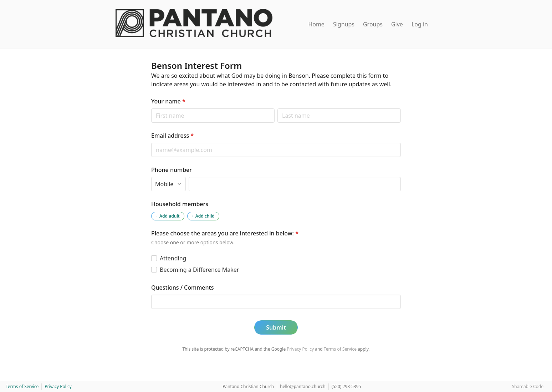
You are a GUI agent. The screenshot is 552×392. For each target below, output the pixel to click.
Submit (276, 327)
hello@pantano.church (303, 386)
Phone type (151, 177)
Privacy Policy (300, 349)
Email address (172, 136)
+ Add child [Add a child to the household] (203, 216)
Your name (168, 101)
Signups (344, 24)
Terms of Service (340, 349)
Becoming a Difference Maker (199, 270)
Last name (277, 108)
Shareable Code (528, 386)
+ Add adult (168, 216)
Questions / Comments (182, 287)
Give (397, 24)
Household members (180, 204)
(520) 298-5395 (346, 386)
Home (316, 24)
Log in (420, 24)
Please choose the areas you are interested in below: (225, 233)
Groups (373, 24)
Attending (173, 258)
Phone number (172, 170)
